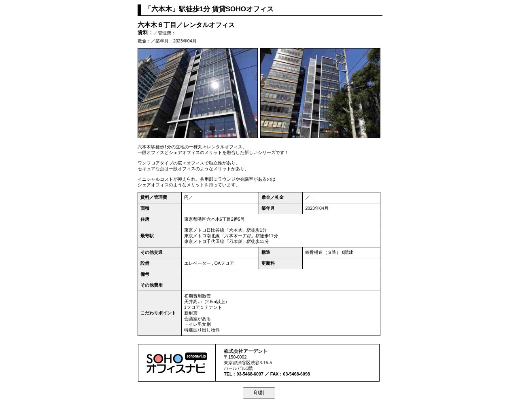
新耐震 (191, 313)
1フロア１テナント (203, 307)
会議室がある (197, 319)
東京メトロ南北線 (202, 236)
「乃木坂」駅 (238, 241)
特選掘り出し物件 (202, 330)
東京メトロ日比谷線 (204, 230)
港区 (202, 219)
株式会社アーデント (246, 351)
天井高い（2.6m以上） (207, 302)
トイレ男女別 (197, 324)
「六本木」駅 (238, 230)
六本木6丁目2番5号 (226, 219)
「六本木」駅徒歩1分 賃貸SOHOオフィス (209, 9)
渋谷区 (244, 363)
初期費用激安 (197, 296)
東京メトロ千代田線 (204, 241)
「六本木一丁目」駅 (240, 236)
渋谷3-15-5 (261, 363)
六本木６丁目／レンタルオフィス (186, 25)
